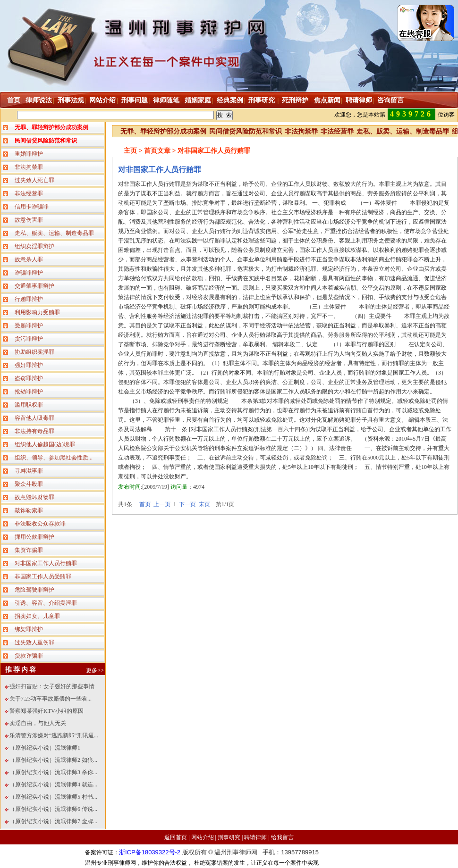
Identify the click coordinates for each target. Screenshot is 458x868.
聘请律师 (359, 100)
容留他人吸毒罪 (34, 418)
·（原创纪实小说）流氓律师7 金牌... (53, 821)
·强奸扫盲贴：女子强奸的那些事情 (51, 686)
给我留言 (282, 837)
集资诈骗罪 (29, 550)
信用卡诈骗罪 (32, 207)
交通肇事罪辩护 (34, 286)
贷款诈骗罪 (29, 656)
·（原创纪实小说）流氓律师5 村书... (53, 797)
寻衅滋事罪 (29, 471)
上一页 (162, 504)
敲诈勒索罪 (29, 510)
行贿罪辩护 (29, 299)
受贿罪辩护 (29, 325)
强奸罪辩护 (29, 365)
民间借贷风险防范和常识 (246, 131)
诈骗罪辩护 (29, 273)
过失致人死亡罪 (34, 180)
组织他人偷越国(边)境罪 (45, 444)
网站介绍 (102, 100)
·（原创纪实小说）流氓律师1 (44, 748)
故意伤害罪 (29, 220)
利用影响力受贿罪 (37, 312)
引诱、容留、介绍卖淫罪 (46, 603)
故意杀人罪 (29, 259)
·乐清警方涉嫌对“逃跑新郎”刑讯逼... (53, 735)
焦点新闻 (327, 100)
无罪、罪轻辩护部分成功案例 (163, 131)
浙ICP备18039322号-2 (150, 852)
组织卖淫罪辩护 (34, 246)
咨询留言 (390, 100)
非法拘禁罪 (29, 167)
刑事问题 (135, 100)
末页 (204, 504)
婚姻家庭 (198, 100)
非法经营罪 (29, 193)
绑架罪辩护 (29, 629)
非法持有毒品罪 (34, 431)
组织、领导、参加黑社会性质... (54, 458)
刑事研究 (263, 100)
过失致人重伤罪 (34, 643)
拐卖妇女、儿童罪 (37, 616)
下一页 (187, 504)
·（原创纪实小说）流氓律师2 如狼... (53, 760)
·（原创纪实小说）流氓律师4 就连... (53, 785)
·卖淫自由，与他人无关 (37, 723)
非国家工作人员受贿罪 (43, 576)
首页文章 (157, 151)
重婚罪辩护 (29, 154)
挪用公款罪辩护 (34, 537)
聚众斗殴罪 (29, 484)
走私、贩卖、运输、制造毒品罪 (54, 233)
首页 (14, 100)
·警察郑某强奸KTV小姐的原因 (46, 711)
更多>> (95, 670)
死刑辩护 (295, 100)
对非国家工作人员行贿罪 (46, 563)
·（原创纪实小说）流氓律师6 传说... (53, 809)
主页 (130, 151)
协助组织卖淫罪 (34, 352)
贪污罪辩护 (29, 339)
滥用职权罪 (29, 405)
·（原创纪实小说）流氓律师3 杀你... (53, 772)
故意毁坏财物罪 (34, 497)
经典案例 (230, 100)
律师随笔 (166, 100)
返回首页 (176, 837)
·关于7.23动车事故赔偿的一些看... (50, 699)
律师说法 (39, 100)
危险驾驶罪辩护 (34, 590)
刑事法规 (71, 100)
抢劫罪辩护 (29, 392)
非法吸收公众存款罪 (40, 524)
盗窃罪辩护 (29, 378)
